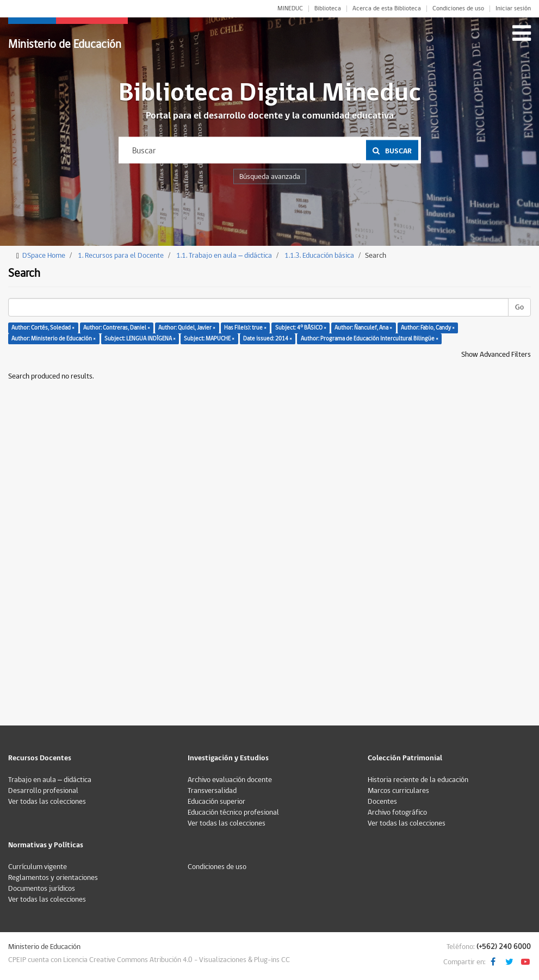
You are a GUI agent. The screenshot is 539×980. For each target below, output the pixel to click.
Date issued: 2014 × (268, 339)
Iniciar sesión (513, 9)
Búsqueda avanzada (270, 177)
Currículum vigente (38, 867)
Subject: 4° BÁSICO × (301, 328)
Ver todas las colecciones (47, 802)
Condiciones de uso (458, 9)
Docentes (382, 802)
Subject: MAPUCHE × (209, 339)
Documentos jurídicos (42, 889)
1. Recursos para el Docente (121, 256)
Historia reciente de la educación (418, 780)
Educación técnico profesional (233, 812)
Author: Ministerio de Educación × (54, 339)
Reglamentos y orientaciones (53, 878)
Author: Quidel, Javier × (187, 328)
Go (519, 307)
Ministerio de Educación (65, 44)
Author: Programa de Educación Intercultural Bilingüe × (370, 339)
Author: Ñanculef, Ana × (363, 328)
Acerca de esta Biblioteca (387, 9)
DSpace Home (44, 256)
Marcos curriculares (398, 791)
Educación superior (216, 802)
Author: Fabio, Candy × (428, 328)
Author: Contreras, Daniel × (117, 328)
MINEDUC (290, 9)
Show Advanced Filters (496, 355)
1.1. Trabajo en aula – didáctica (224, 256)
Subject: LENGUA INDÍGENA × (140, 339)
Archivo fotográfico (397, 812)
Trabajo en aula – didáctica (50, 780)
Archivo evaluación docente (230, 780)
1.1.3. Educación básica (319, 256)
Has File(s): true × (245, 328)
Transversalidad (212, 791)
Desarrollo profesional (43, 791)
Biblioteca (328, 9)
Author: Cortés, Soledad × (43, 328)
